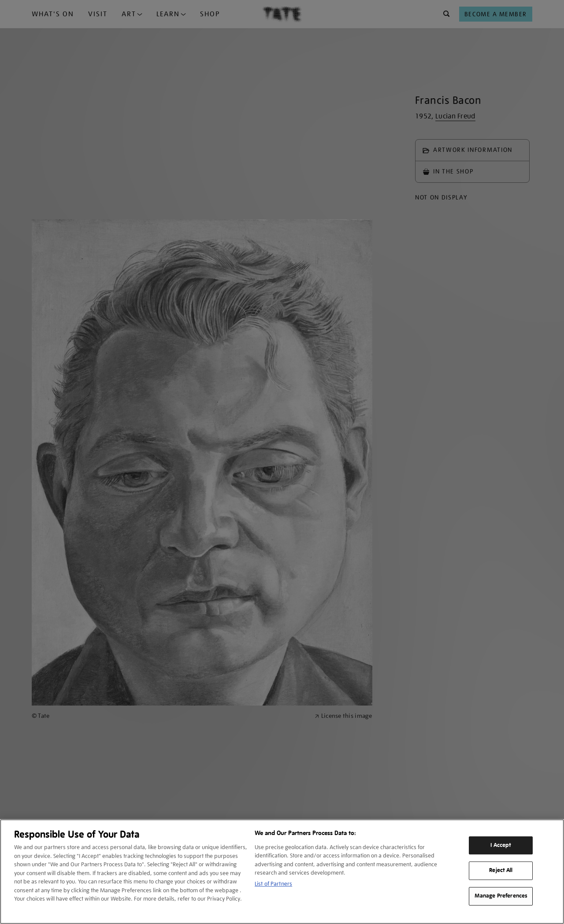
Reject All (501, 871)
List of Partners (273, 884)
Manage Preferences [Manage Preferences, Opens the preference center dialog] (501, 896)
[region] (282, 872)
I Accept (501, 845)
